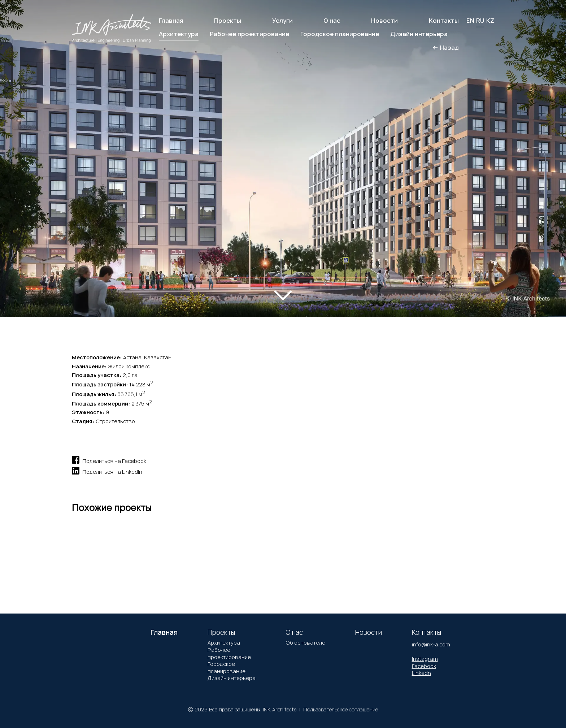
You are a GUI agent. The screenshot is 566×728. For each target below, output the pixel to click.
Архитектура (224, 643)
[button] (32, 151)
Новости (384, 21)
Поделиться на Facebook (109, 460)
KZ (490, 21)
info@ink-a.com (431, 644)
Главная (171, 21)
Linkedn (421, 673)
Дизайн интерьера (232, 678)
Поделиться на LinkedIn (107, 471)
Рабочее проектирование (229, 653)
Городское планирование (227, 668)
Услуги (282, 21)
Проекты (228, 21)
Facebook (424, 666)
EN (470, 21)
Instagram (425, 659)
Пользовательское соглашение (341, 709)
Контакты (444, 21)
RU (480, 21)
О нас (332, 21)
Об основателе (305, 643)
